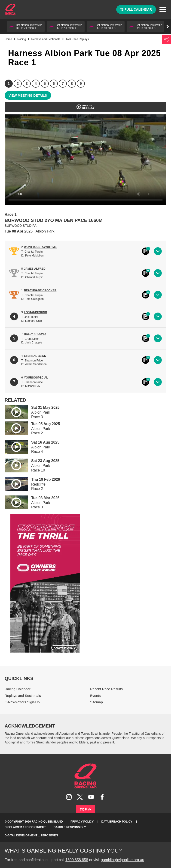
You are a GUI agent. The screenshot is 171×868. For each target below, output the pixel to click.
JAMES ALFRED (35, 269)
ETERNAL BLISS (35, 356)
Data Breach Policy (117, 822)
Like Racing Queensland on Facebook (102, 797)
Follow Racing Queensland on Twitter (80, 797)
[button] (26, 27)
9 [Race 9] (81, 84)
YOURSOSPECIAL (36, 378)
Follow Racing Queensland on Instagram (69, 797)
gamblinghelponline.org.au (122, 860)
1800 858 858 (77, 860)
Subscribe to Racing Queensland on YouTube (91, 797)
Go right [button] (168, 27)
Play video (13, 411)
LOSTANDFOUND (36, 312)
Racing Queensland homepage (85, 776)
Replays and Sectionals (46, 39)
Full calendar (136, 9)
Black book (146, 251)
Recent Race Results (106, 689)
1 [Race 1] (9, 84)
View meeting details (28, 95)
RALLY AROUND (35, 334)
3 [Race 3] (27, 84)
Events (95, 696)
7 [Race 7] (63, 84)
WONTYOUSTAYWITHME (40, 247)
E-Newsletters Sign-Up (22, 702)
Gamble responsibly (70, 827)
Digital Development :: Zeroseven (31, 835)
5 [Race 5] (45, 84)
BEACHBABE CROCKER (40, 290)
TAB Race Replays (77, 39)
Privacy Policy (82, 822)
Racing (22, 39)
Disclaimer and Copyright (25, 827)
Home (10, 9)
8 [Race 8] (72, 84)
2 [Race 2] (18, 84)
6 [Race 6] (54, 84)
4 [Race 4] (36, 84)
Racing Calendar (18, 689)
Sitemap (96, 702)
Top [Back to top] (85, 809)
